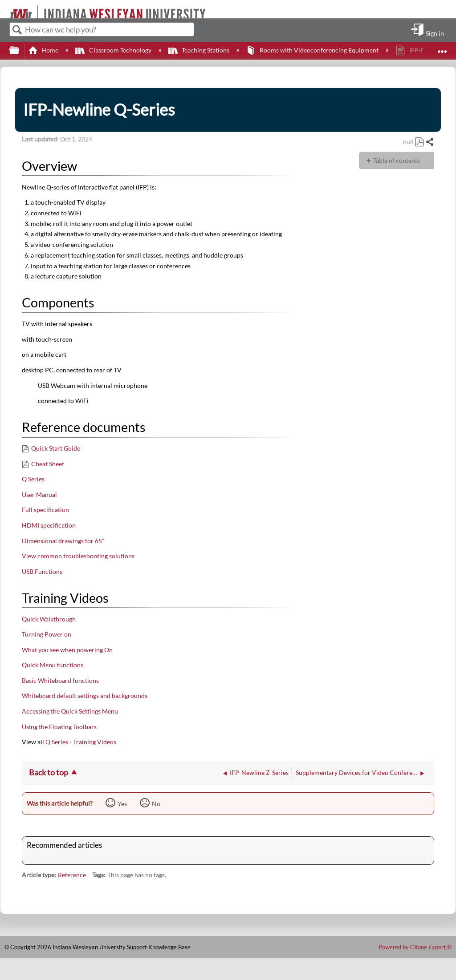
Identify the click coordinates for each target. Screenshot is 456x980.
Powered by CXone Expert (415, 947)
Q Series (33, 479)
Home (44, 50)
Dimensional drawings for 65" (63, 541)
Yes (122, 804)
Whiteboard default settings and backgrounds (85, 696)
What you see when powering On (67, 650)
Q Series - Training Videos (81, 742)
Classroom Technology (114, 50)
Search (17, 30)
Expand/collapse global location (442, 48)
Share (430, 142)
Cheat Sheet (48, 464)
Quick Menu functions (53, 665)
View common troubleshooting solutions (78, 556)
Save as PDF (419, 142)
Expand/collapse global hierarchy (20, 51)
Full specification (45, 510)
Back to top (49, 772)
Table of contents (397, 160)
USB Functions (42, 571)
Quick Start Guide (56, 448)
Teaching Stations (199, 50)
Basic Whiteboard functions (60, 680)
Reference (72, 875)
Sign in (435, 33)
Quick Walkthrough (49, 619)
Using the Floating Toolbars (59, 727)
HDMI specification (49, 525)
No (156, 804)
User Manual (39, 494)
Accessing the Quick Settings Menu (70, 711)
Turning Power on (47, 634)
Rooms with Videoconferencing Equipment (313, 50)
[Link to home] (6, 9)
